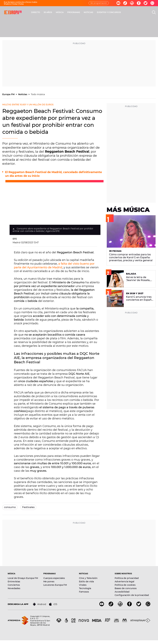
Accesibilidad (122, 592)
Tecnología (85, 588)
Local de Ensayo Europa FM (23, 578)
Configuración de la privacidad (132, 595)
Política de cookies (125, 585)
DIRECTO (36, 12)
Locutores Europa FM (55, 585)
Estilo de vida (86, 582)
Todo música (38, 94)
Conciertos (14, 585)
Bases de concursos (126, 588)
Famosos (84, 592)
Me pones (49, 582)
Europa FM (9, 94)
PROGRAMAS (74, 12)
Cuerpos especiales (54, 578)
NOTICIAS (88, 12)
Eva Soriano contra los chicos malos (21, 2)
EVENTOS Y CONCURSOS (109, 12)
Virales (83, 585)
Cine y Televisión (88, 578)
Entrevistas (14, 582)
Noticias (23, 94)
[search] (154, 12)
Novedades (14, 588)
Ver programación (99, 3)
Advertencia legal (124, 582)
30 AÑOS (48, 12)
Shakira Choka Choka (14, 4)
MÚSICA (60, 12)
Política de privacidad (127, 578)
